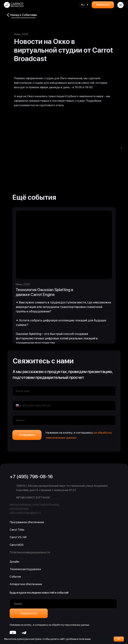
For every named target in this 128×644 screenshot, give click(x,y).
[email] (64, 420)
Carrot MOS (17, 545)
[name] (64, 391)
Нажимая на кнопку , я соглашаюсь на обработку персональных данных (49, 625)
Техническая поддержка (25, 569)
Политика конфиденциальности (30, 552)
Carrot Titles (17, 530)
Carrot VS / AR (18, 537)
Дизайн (14, 562)
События (15, 577)
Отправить (27, 435)
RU (83, 5)
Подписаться (29, 613)
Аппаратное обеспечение (26, 584)
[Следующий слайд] (121, 148)
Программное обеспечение (27, 522)
